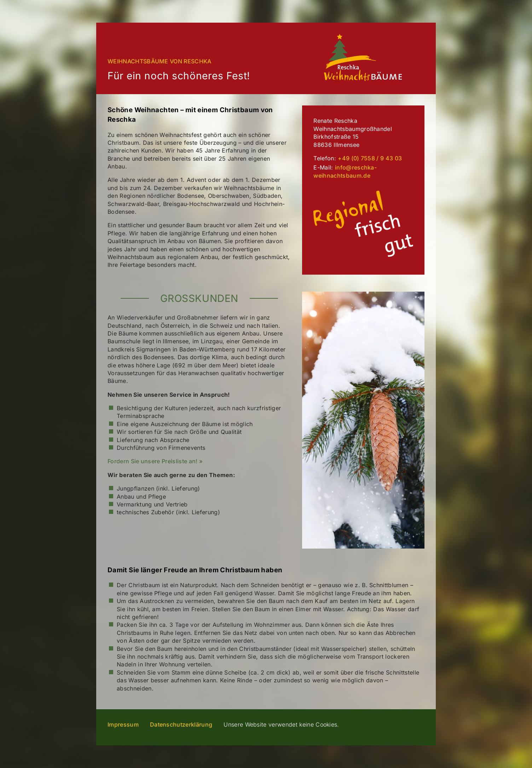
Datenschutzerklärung (181, 724)
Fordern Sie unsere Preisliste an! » (155, 461)
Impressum (123, 724)
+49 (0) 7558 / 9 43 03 (370, 158)
